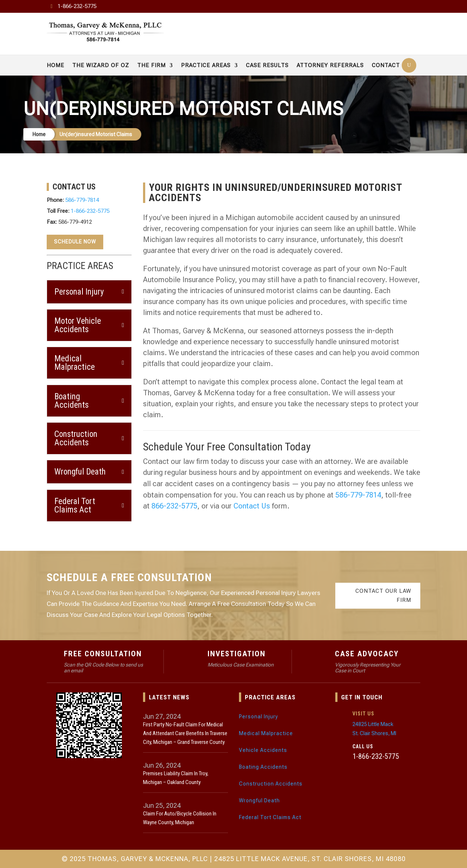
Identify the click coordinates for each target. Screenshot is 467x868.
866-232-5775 (174, 506)
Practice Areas (206, 65)
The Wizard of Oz (101, 65)
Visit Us (363, 714)
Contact (386, 65)
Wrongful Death (259, 800)
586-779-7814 (82, 200)
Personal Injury (258, 717)
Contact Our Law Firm (383, 595)
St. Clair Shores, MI (374, 733)
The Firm (151, 65)
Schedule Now (75, 242)
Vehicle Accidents (263, 750)
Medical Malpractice (266, 733)
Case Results (267, 65)
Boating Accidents (263, 767)
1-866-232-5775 (77, 6)
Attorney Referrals (330, 65)
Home (55, 65)
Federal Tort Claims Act (270, 817)
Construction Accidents (271, 784)
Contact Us (252, 506)
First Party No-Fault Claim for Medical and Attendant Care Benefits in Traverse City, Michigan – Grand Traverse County (185, 733)
